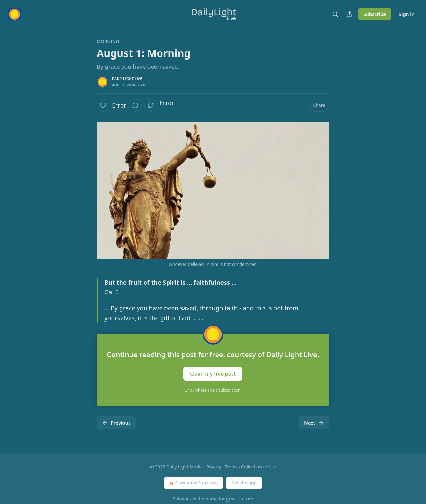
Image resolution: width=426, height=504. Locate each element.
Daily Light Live (127, 79)
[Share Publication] (349, 14)
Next (314, 423)
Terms (231, 467)
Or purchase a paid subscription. (213, 390)
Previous (116, 423)
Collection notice (259, 467)
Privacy (214, 467)
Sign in (407, 14)
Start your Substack (193, 483)
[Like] (103, 105)
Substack (182, 499)
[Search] (335, 14)
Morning (108, 41)
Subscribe (375, 14)
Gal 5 (111, 292)
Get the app (244, 483)
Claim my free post (213, 374)
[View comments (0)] (135, 105)
